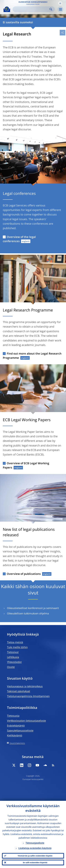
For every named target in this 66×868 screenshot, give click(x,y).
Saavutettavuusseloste (20, 730)
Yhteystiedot (14, 662)
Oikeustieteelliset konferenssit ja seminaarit (33, 608)
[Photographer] (64, 181)
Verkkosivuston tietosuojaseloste (26, 721)
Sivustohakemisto (17, 743)
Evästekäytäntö (16, 726)
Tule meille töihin (17, 647)
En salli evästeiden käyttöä (35, 862)
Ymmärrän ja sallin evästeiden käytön (35, 856)
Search (51, 9)
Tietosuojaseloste (35, 843)
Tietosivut (13, 652)
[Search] (31, 9)
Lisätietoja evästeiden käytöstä (35, 848)
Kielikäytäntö (15, 735)
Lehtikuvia (13, 657)
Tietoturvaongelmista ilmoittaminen (28, 696)
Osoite (11, 667)
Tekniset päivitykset (19, 691)
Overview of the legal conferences (19, 239)
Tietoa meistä (15, 642)
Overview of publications (24, 574)
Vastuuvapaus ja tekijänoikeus (25, 686)
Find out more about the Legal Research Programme (32, 356)
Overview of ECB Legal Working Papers (26, 465)
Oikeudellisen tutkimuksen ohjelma (28, 613)
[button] (60, 3)
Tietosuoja (13, 716)
